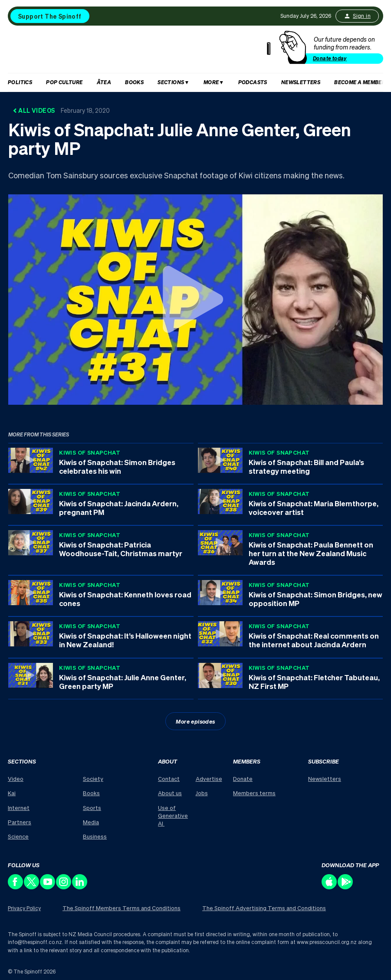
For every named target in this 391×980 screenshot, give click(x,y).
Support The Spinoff (50, 16)
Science (18, 836)
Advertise (209, 778)
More (211, 82)
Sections (171, 82)
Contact (169, 778)
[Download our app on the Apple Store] (330, 887)
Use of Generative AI (173, 815)
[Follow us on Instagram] (64, 887)
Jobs (202, 793)
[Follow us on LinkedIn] (80, 887)
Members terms (254, 793)
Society (93, 778)
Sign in (357, 16)
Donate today (330, 58)
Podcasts (253, 82)
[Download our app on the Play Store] (346, 887)
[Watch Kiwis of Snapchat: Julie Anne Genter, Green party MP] (195, 300)
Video (16, 778)
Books (134, 82)
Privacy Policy (24, 908)
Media (91, 822)
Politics (20, 82)
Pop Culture (64, 82)
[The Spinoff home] (139, 51)
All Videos (61, 110)
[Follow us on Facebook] (16, 887)
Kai (12, 793)
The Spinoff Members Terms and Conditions (122, 908)
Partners (20, 822)
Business (95, 836)
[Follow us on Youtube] (48, 887)
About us (170, 793)
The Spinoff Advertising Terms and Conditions (264, 908)
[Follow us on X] (32, 887)
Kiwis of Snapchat (90, 452)
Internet (19, 808)
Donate (243, 778)
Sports (92, 808)
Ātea (104, 82)
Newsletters (301, 82)
